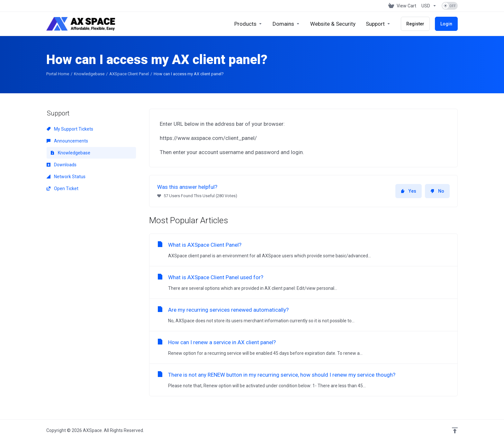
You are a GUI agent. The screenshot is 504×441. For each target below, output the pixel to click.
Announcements (67, 141)
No (437, 191)
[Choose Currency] (429, 6)
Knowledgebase (89, 74)
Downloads (62, 165)
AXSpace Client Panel (129, 74)
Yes (409, 191)
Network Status (66, 177)
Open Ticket (63, 188)
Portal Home (58, 74)
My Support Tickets (70, 129)
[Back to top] (455, 430)
